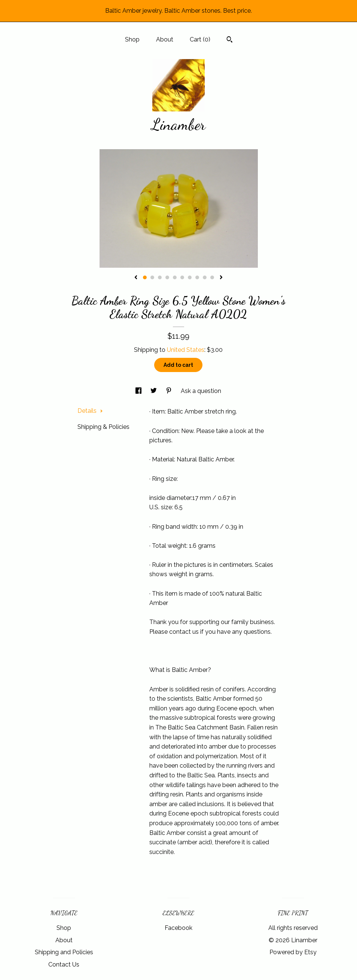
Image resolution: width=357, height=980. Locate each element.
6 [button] (182, 277)
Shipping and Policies (64, 952)
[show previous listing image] (136, 278)
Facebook (178, 928)
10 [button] (212, 277)
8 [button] (197, 277)
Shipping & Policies (103, 427)
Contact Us (64, 964)
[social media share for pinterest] (170, 391)
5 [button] (175, 277)
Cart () (200, 39)
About (165, 39)
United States (186, 350)
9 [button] (205, 277)
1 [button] (145, 277)
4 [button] (167, 277)
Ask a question (201, 391)
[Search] (230, 40)
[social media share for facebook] (139, 391)
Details (90, 411)
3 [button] (160, 277)
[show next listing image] (221, 278)
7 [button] (190, 277)
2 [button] (152, 277)
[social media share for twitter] (154, 391)
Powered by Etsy (293, 952)
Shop (132, 39)
